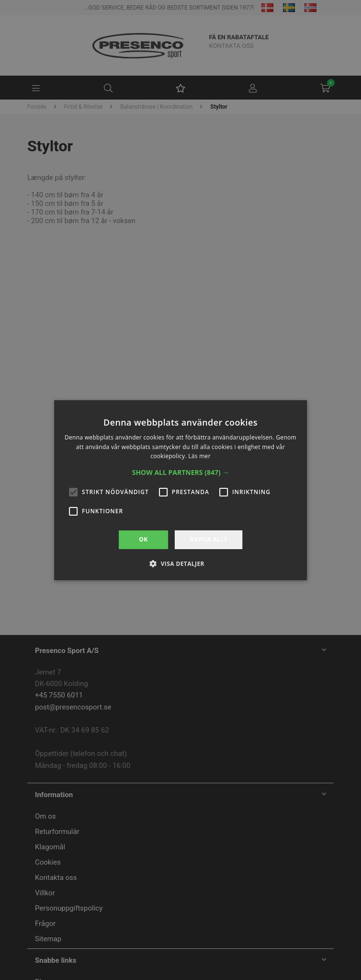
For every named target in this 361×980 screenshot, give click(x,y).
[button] (181, 473)
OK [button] (143, 539)
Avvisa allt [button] (209, 539)
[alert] (180, 490)
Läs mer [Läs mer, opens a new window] (199, 456)
